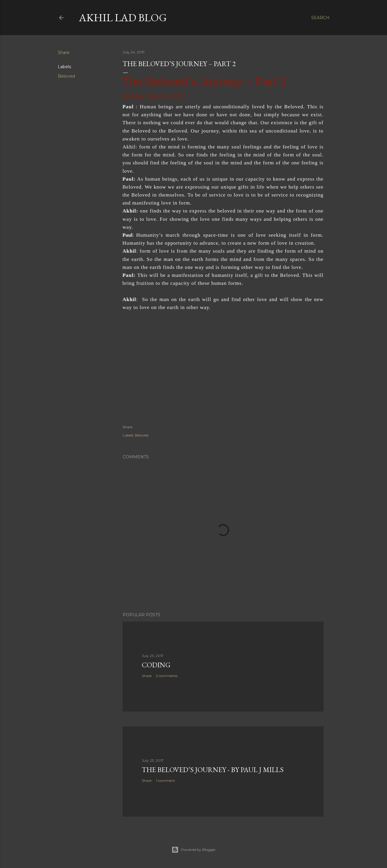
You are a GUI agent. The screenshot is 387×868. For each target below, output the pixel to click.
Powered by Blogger (194, 850)
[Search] (320, 18)
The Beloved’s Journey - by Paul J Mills (213, 770)
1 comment (165, 780)
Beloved (66, 76)
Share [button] (64, 53)
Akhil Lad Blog (123, 18)
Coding (156, 665)
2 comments (167, 676)
